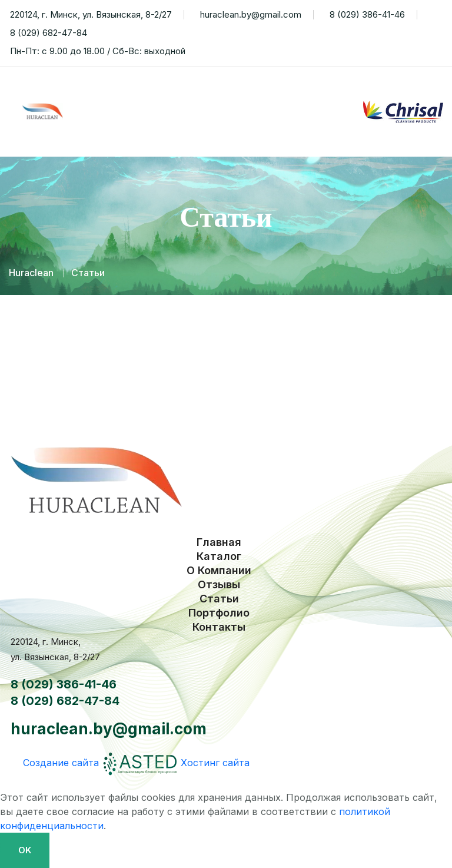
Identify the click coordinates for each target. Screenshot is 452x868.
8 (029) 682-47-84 (46, 33)
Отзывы (97, 134)
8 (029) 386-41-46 (365, 15)
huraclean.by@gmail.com (249, 15)
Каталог (171, 90)
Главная (97, 90)
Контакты (335, 134)
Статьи (168, 134)
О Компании (256, 90)
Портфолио (248, 134)
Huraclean (31, 273)
